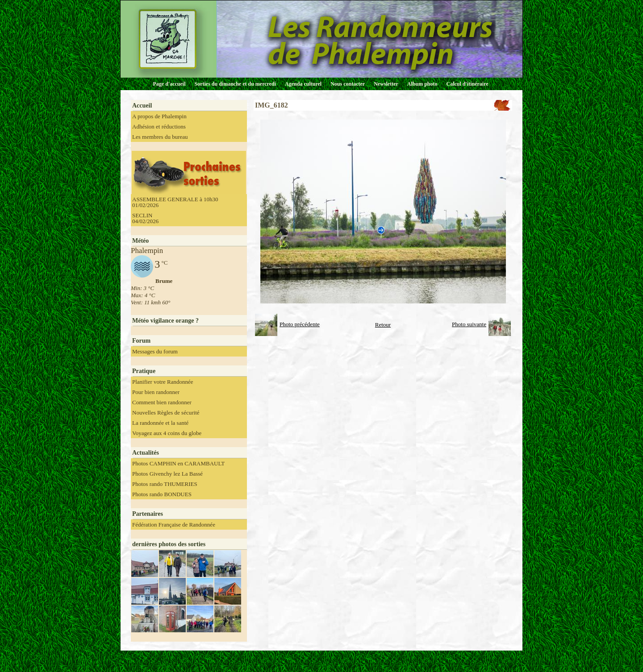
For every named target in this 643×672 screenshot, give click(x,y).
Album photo (422, 84)
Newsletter (386, 84)
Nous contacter (348, 84)
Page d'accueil (169, 84)
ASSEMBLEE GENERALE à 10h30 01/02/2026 (175, 202)
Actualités (146, 453)
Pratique (144, 371)
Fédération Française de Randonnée (174, 525)
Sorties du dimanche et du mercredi (235, 84)
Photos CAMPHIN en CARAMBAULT (178, 463)
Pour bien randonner (156, 392)
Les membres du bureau (160, 137)
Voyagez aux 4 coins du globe (167, 433)
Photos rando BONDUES (162, 494)
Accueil (142, 106)
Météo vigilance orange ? (165, 321)
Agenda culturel (303, 84)
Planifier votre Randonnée (163, 382)
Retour (383, 325)
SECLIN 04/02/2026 (145, 218)
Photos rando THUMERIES (165, 484)
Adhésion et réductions (159, 127)
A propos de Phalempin (159, 116)
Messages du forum (155, 351)
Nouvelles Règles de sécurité (166, 413)
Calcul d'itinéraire (467, 84)
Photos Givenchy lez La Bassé (167, 474)
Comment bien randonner (162, 402)
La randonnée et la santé (160, 423)
